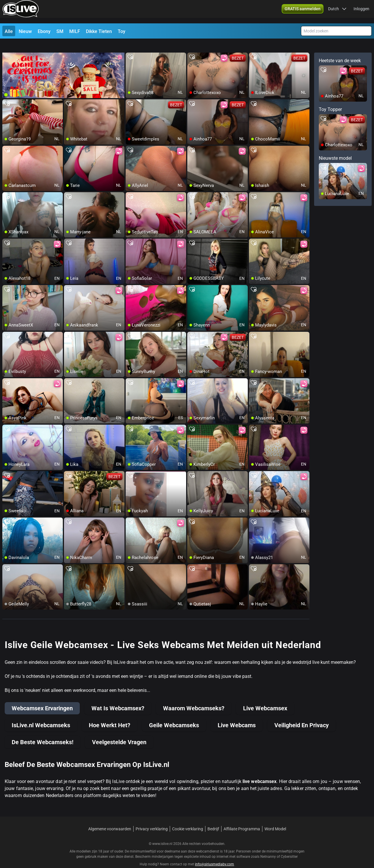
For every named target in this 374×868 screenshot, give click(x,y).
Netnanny (269, 846)
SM (60, 31)
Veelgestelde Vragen (119, 732)
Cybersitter (289, 846)
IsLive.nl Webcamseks (41, 715)
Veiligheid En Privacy (302, 715)
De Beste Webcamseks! (43, 732)
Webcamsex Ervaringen (42, 698)
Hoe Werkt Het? (110, 715)
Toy (122, 31)
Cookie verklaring (188, 818)
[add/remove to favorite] (130, 47)
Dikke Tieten (99, 31)
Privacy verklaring (152, 818)
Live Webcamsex (265, 698)
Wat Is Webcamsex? (118, 698)
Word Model (275, 818)
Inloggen (361, 12)
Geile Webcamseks (174, 715)
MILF (75, 31)
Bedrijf (213, 818)
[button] (337, 12)
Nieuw (25, 31)
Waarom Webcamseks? (194, 698)
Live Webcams (237, 715)
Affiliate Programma (242, 818)
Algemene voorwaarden (110, 818)
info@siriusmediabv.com (214, 854)
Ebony (44, 31)
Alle (9, 31)
